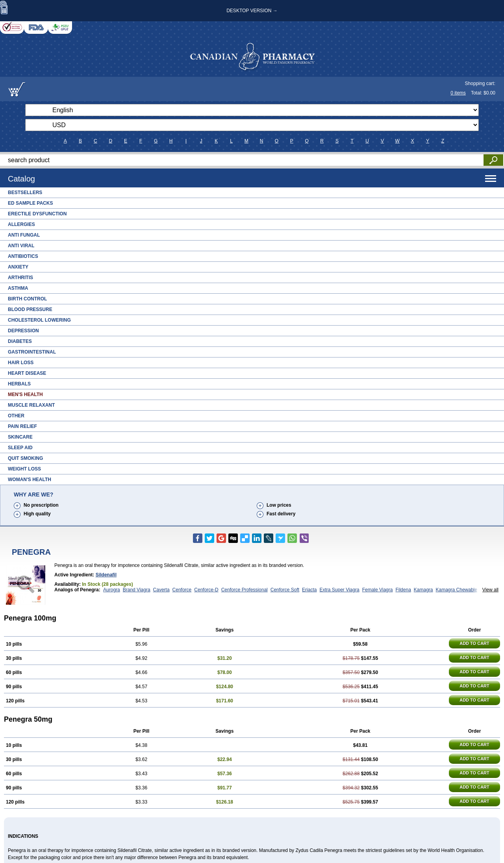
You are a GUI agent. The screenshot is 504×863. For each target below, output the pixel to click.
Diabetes (20, 341)
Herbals (19, 384)
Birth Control (27, 299)
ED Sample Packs (30, 203)
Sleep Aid (20, 448)
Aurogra (112, 590)
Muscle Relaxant (31, 405)
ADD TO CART (474, 643)
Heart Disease (27, 373)
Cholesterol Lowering (39, 320)
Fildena (403, 590)
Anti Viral (21, 246)
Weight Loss (24, 469)
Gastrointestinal (32, 352)
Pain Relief (22, 426)
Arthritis (20, 278)
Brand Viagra (137, 590)
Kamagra (423, 590)
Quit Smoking (25, 458)
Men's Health (25, 394)
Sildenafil (106, 575)
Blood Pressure (30, 309)
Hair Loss (21, 363)
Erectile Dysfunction (37, 214)
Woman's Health (30, 480)
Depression (23, 331)
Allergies (21, 224)
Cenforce (182, 590)
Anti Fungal (24, 235)
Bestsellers (25, 193)
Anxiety (18, 267)
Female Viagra (378, 590)
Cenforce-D (206, 590)
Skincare (20, 437)
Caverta (161, 590)
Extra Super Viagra (339, 590)
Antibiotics (23, 256)
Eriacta (309, 590)
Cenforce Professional (245, 590)
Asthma (18, 288)
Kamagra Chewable (457, 590)
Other (16, 416)
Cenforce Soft (285, 590)
